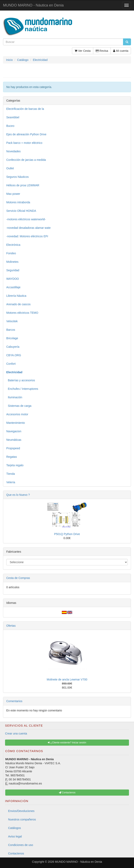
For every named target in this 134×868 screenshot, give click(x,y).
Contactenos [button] (67, 793)
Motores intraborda (18, 202)
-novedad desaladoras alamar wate (28, 228)
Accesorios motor (17, 414)
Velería (11, 482)
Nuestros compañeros (22, 819)
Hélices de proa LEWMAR (23, 185)
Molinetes (12, 262)
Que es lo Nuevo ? (18, 495)
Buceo (10, 126)
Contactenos (16, 853)
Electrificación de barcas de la (25, 109)
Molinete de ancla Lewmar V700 (67, 679)
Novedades (13, 151)
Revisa (102, 51)
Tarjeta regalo (15, 465)
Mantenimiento (16, 423)
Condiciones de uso (21, 845)
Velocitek (12, 321)
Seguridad (13, 270)
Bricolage (12, 338)
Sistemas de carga (19, 406)
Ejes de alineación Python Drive (26, 134)
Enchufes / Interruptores (22, 389)
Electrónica (13, 245)
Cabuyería (13, 347)
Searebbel (13, 117)
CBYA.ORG (14, 355)
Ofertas (11, 626)
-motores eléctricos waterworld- (26, 219)
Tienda (11, 474)
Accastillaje (13, 287)
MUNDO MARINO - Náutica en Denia (33, 5)
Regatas (12, 457)
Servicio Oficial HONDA (21, 211)
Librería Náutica (16, 296)
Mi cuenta (121, 51)
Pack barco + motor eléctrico (24, 143)
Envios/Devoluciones (21, 811)
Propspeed (13, 448)
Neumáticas (14, 440)
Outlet (10, 168)
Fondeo (11, 253)
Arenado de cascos (18, 304)
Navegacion (14, 431)
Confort (11, 364)
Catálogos (14, 828)
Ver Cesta (83, 51)
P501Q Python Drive (67, 534)
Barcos (11, 330)
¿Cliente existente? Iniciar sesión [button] (67, 743)
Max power (13, 194)
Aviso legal (15, 836)
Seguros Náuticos (18, 177)
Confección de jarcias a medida (26, 160)
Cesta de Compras (18, 578)
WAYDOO (13, 279)
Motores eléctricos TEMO (22, 313)
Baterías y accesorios (21, 380)
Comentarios (14, 701)
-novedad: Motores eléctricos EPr (27, 236)
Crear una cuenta (16, 733)
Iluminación (14, 397)
